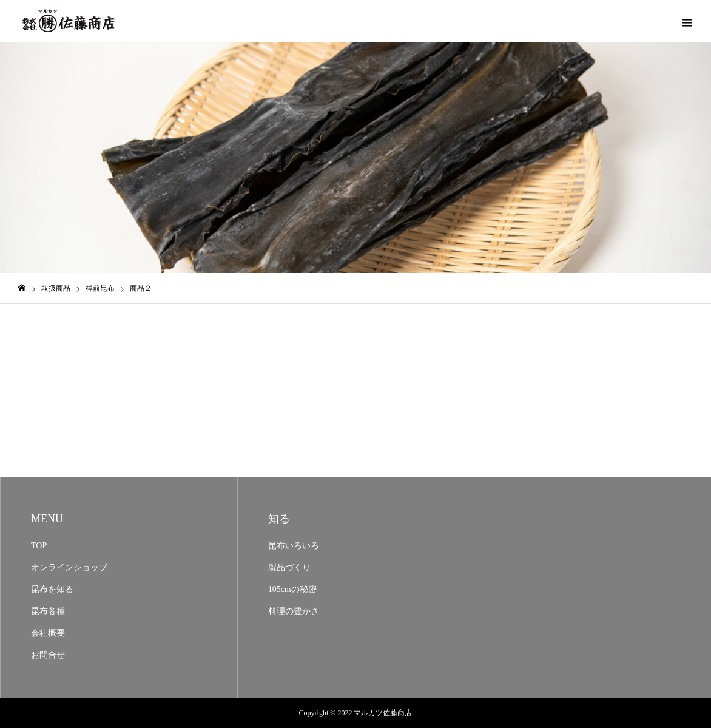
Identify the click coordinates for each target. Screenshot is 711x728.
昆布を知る (52, 589)
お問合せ (48, 655)
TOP (39, 546)
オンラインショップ (69, 568)
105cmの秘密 (292, 589)
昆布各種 (48, 611)
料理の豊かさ (294, 611)
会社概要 (48, 633)
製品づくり (289, 568)
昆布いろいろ (294, 546)
